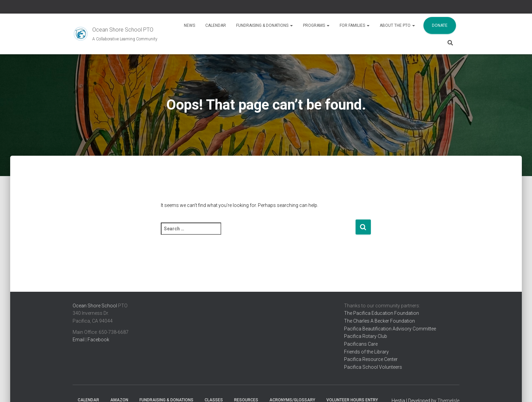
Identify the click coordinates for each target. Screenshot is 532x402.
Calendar (216, 25)
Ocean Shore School (95, 306)
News (189, 25)
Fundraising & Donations (264, 25)
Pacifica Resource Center (371, 359)
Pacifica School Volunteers (373, 367)
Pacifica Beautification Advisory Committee (390, 329)
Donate (440, 25)
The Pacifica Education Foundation (382, 313)
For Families (355, 25)
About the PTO (397, 25)
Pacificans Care (361, 344)
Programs (316, 25)
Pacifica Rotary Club (366, 336)
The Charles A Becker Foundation (379, 321)
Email (79, 340)
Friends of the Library (366, 352)
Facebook (98, 340)
